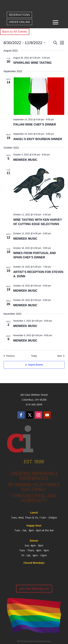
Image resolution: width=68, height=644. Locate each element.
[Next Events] (61, 356)
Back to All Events (15, 31)
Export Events (34, 365)
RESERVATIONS (19, 15)
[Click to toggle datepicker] (25, 43)
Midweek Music (25, 160)
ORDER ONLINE (19, 22)
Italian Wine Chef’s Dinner (35, 124)
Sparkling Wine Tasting (33, 63)
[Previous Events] (9, 356)
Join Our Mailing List (34, 588)
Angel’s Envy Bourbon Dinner (38, 139)
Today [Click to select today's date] (34, 356)
